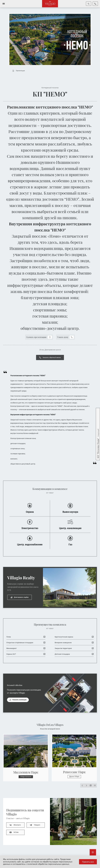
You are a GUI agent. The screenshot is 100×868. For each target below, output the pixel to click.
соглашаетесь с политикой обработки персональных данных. (41, 864)
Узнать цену (65, 337)
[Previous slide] (82, 785)
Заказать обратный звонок (50, 357)
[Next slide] (86, 785)
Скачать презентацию (39, 337)
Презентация (18, 71)
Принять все (88, 862)
